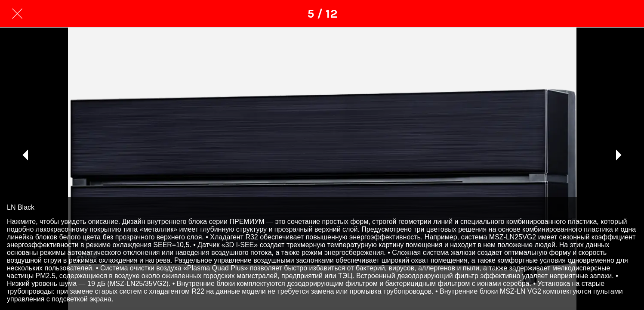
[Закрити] (17, 14)
